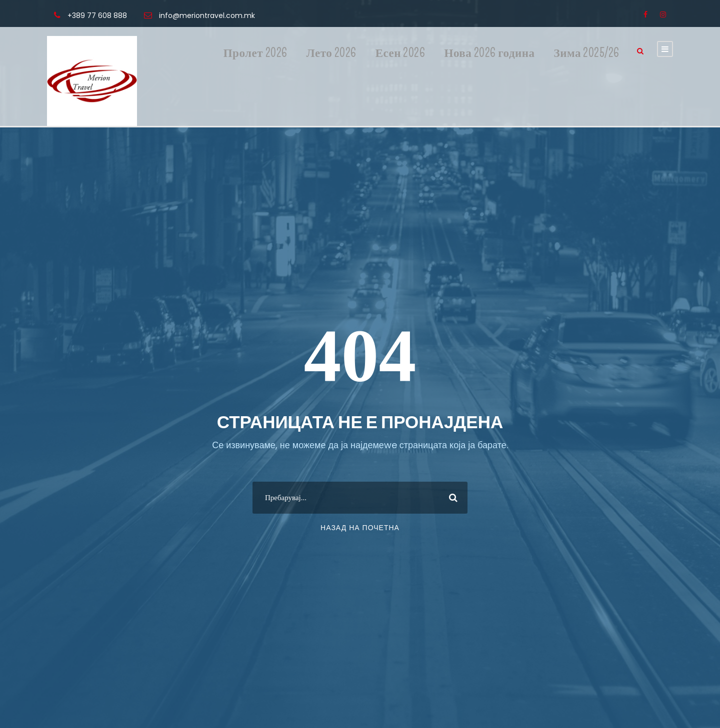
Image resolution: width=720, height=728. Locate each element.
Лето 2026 (331, 53)
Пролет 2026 (255, 53)
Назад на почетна (360, 528)
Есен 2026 (400, 53)
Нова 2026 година (490, 53)
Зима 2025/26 (587, 53)
